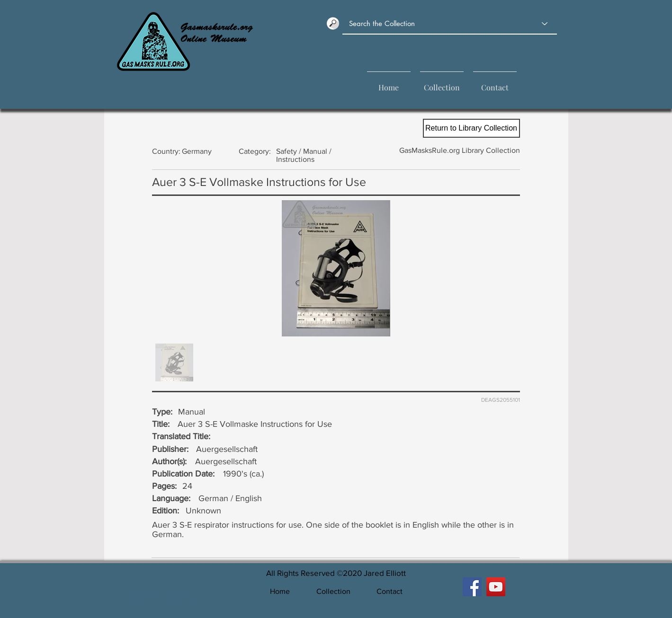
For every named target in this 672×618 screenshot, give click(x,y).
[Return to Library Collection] (471, 128)
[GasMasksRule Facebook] (472, 587)
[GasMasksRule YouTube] (496, 587)
